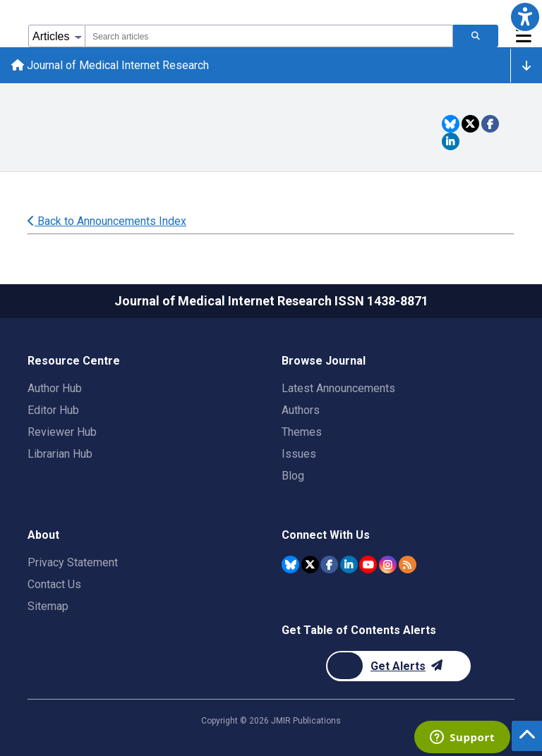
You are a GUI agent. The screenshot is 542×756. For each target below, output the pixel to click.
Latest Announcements (338, 388)
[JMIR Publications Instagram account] (388, 565)
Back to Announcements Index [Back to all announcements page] (107, 221)
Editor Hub (53, 410)
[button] (525, 17)
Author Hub (55, 388)
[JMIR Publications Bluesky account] (290, 565)
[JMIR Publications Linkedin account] (349, 565)
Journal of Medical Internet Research (110, 65)
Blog (293, 476)
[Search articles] (476, 36)
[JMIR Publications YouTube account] (368, 565)
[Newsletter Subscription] (398, 666)
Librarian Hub (60, 454)
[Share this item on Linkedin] (451, 141)
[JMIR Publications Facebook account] (329, 565)
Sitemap (48, 606)
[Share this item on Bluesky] (451, 124)
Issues (299, 454)
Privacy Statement (73, 562)
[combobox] (269, 36)
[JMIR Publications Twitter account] (310, 565)
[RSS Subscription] (408, 565)
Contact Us (54, 584)
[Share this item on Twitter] (470, 124)
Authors (301, 410)
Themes (302, 432)
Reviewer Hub (62, 432)
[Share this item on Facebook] (490, 124)
